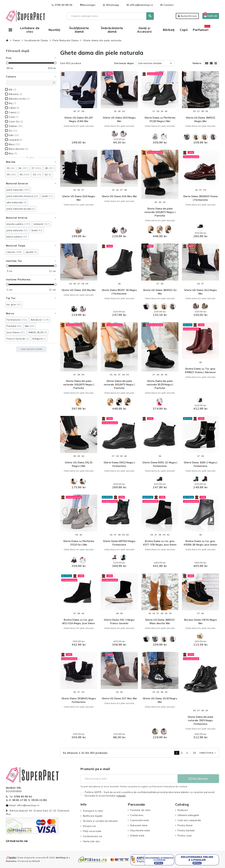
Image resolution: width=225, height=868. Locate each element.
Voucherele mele (140, 830)
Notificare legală (93, 816)
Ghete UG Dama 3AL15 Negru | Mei (79, 464)
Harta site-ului (91, 841)
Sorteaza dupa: (124, 63)
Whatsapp (111, 5)
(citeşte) (121, 796)
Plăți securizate (92, 831)
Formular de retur (140, 810)
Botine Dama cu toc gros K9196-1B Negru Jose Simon (201, 543)
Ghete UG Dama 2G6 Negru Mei (79, 198)
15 (194, 753)
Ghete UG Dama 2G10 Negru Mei (160, 700)
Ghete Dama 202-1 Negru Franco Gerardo (119, 622)
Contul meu (137, 815)
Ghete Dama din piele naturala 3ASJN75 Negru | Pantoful (79, 384)
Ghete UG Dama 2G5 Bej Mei (79, 290)
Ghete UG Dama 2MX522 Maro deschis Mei (160, 622)
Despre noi (89, 826)
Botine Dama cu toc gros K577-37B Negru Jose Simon (160, 543)
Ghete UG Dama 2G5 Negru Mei (119, 119)
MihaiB (36, 861)
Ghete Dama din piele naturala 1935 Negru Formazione (200, 720)
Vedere (197, 63)
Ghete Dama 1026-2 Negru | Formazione (201, 464)
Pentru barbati (186, 830)
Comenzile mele (140, 820)
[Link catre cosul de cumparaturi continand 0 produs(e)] (211, 16)
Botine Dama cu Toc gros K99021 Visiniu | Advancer (200, 370)
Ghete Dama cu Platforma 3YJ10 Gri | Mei (79, 543)
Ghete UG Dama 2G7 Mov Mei (119, 698)
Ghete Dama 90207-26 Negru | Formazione (119, 292)
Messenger (88, 5)
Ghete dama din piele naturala (79, 126)
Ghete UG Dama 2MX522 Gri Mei (160, 292)
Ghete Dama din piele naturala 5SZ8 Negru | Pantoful (160, 384)
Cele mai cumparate (189, 820)
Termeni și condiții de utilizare (100, 821)
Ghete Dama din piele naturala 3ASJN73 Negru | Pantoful (160, 212)
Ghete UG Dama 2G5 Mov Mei (119, 196)
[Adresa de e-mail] (129, 779)
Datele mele (137, 836)
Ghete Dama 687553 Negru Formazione (119, 543)
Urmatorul (208, 753)
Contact (167, 5)
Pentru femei (185, 825)
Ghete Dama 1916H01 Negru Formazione (79, 700)
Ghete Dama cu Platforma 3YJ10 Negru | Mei (160, 119)
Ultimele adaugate (188, 815)
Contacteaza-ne (93, 836)
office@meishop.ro (140, 5)
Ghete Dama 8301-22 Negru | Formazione (160, 464)
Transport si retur (93, 811)
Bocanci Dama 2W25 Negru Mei (200, 622)
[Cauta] (110, 16)
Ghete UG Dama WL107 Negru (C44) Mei (79, 119)
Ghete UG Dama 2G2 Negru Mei (200, 292)
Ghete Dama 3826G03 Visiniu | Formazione (200, 198)
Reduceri (183, 810)
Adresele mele (139, 825)
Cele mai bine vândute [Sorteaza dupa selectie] (150, 63)
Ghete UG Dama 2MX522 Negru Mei (201, 119)
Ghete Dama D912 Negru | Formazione (119, 464)
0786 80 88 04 (62, 5)
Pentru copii (185, 836)
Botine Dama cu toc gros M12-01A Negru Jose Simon (79, 622)
